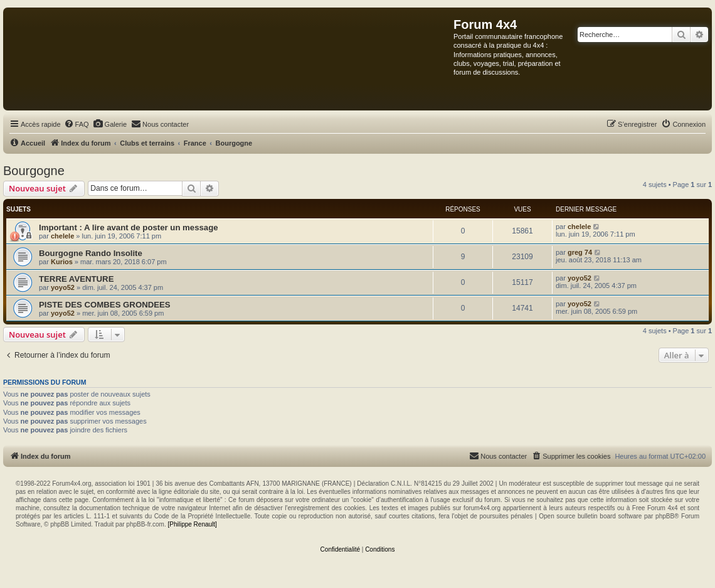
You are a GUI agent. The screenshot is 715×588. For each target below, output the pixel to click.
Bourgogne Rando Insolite (91, 253)
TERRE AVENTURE (76, 279)
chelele (62, 236)
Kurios (62, 262)
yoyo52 (63, 287)
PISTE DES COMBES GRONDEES (105, 305)
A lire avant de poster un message (151, 227)
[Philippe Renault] (192, 524)
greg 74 (580, 252)
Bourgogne (34, 171)
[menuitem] (77, 124)
